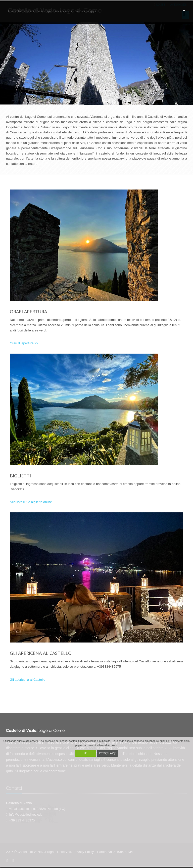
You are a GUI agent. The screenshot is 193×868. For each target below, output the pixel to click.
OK (86, 753)
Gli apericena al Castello (28, 680)
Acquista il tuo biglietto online (31, 502)
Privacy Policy (107, 753)
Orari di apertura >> (24, 343)
